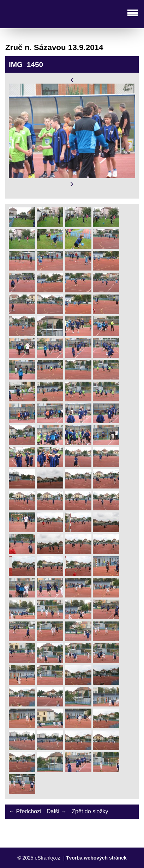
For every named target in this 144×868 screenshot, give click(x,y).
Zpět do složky (90, 811)
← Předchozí (25, 811)
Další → (57, 811)
